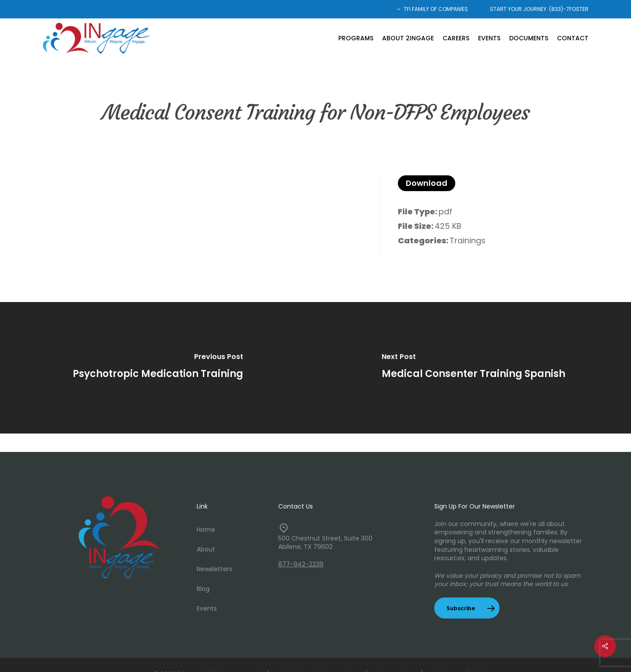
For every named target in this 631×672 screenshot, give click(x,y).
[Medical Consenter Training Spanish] (473, 368)
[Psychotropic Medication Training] (158, 368)
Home (206, 530)
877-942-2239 (301, 564)
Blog (203, 589)
